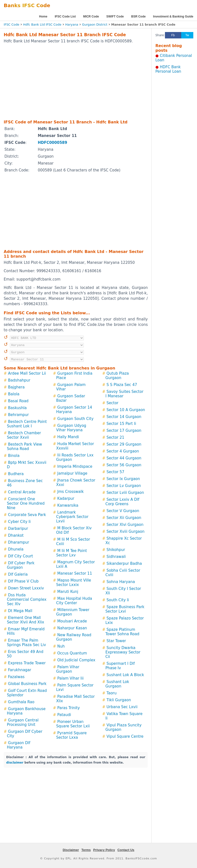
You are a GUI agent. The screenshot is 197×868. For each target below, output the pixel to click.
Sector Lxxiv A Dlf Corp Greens (122, 502)
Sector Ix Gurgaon (123, 479)
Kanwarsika (68, 505)
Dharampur (19, 542)
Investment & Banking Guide (173, 17)
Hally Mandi (68, 437)
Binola (14, 456)
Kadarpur (66, 499)
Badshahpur (19, 380)
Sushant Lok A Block (125, 675)
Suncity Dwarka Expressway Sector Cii (123, 652)
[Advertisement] (69, 81)
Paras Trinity (68, 708)
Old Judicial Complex (76, 660)
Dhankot (16, 535)
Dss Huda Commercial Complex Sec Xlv (27, 600)
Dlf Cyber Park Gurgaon (21, 565)
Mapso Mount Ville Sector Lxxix (74, 583)
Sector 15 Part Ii (121, 424)
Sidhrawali (116, 557)
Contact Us (126, 850)
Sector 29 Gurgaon (124, 444)
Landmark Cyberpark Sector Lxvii (72, 517)
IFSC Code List (65, 17)
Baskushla (18, 408)
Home (43, 17)
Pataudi (64, 715)
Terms (86, 850)
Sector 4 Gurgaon (123, 451)
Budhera (16, 474)
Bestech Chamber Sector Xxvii (24, 435)
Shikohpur (116, 550)
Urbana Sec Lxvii (122, 707)
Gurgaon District (95, 25)
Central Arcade (22, 492)
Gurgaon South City (75, 419)
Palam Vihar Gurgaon (68, 669)
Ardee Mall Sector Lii (27, 373)
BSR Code (138, 17)
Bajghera (16, 387)
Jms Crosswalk (70, 492)
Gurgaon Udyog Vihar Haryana (71, 428)
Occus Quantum (72, 653)
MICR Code (91, 17)
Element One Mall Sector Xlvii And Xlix (26, 620)
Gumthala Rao (21, 702)
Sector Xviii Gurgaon (125, 532)
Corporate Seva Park (27, 515)
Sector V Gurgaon (123, 511)
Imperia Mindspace (75, 467)
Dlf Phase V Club (23, 581)
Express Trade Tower (27, 663)
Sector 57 (115, 472)
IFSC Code (11, 25)
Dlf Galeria (18, 574)
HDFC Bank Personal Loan (168, 69)
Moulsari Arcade (72, 621)
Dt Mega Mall (20, 611)
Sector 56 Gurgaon (124, 465)
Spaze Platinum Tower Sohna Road (122, 632)
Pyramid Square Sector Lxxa (72, 735)
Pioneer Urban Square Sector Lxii (73, 724)
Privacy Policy (104, 850)
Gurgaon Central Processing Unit (23, 722)
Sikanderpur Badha (124, 564)
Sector (112, 403)
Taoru (112, 693)
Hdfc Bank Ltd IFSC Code (42, 25)
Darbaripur (18, 529)
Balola (14, 394)
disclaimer (15, 763)
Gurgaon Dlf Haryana (19, 745)
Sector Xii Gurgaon (124, 518)
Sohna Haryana (121, 582)
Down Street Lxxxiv (26, 588)
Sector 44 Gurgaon (124, 458)
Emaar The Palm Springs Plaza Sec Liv (26, 643)
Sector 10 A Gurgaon (126, 410)
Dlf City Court (21, 556)
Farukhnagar (20, 670)
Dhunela (16, 549)
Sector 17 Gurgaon (124, 431)
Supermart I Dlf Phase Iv (120, 666)
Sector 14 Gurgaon (124, 417)
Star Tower (116, 641)
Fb (173, 35)
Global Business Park (27, 684)
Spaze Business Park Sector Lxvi (125, 609)
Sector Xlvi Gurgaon (125, 525)
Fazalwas (16, 677)
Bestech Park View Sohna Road (24, 447)
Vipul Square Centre (125, 736)
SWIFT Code (115, 17)
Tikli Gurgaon (119, 700)
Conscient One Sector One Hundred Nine (26, 503)
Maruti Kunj (68, 592)
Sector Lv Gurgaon (124, 486)
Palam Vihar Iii (70, 678)
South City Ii (118, 600)
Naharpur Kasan (72, 628)
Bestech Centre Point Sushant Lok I (27, 424)
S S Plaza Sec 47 (122, 385)
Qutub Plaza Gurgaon (117, 376)
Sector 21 (115, 437)
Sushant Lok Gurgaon (117, 684)
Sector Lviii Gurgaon (125, 493)
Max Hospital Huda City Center (74, 601)
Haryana (72, 25)
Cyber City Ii (19, 522)
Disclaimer (71, 850)
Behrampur (18, 415)
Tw (187, 35)
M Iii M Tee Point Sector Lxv (72, 553)
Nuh (61, 646)
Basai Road (18, 401)
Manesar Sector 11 (75, 573)
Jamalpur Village (72, 473)
